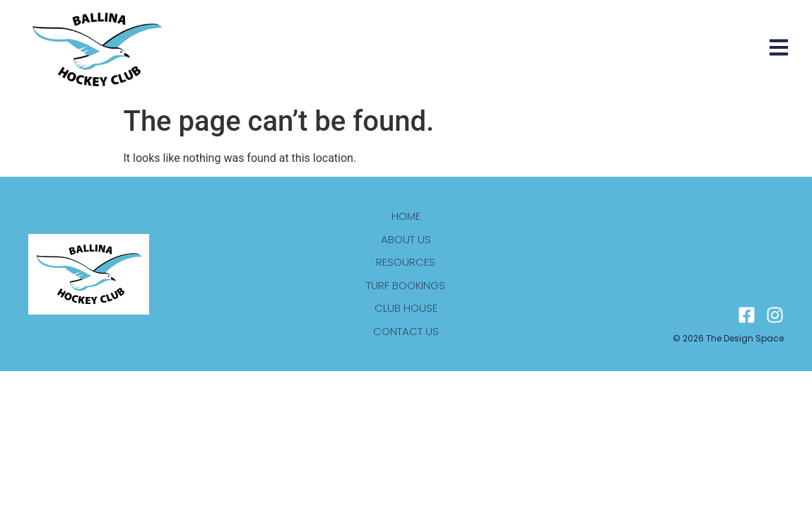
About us (406, 239)
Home (406, 216)
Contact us (406, 331)
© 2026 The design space (728, 338)
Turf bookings (406, 285)
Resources (406, 262)
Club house (406, 308)
